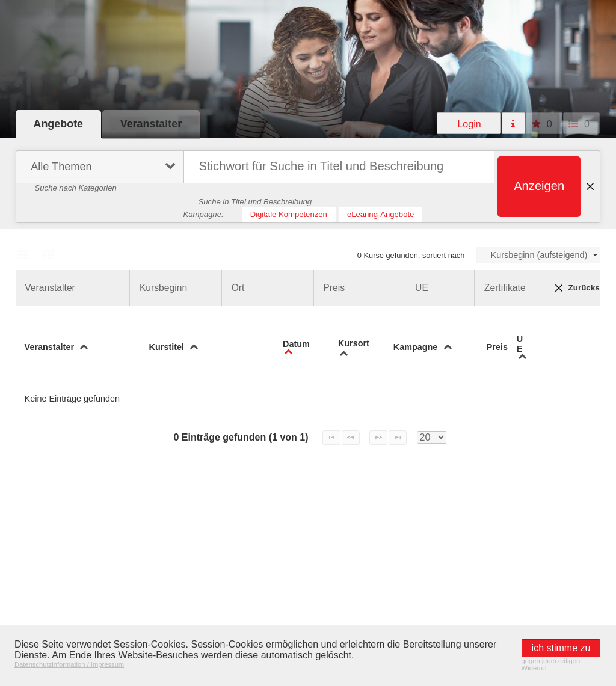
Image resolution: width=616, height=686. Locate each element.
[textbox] (339, 167)
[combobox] (539, 255)
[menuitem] (98, 169)
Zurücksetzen (578, 288)
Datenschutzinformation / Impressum (69, 664)
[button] (469, 123)
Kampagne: (204, 214)
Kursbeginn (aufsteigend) (539, 255)
